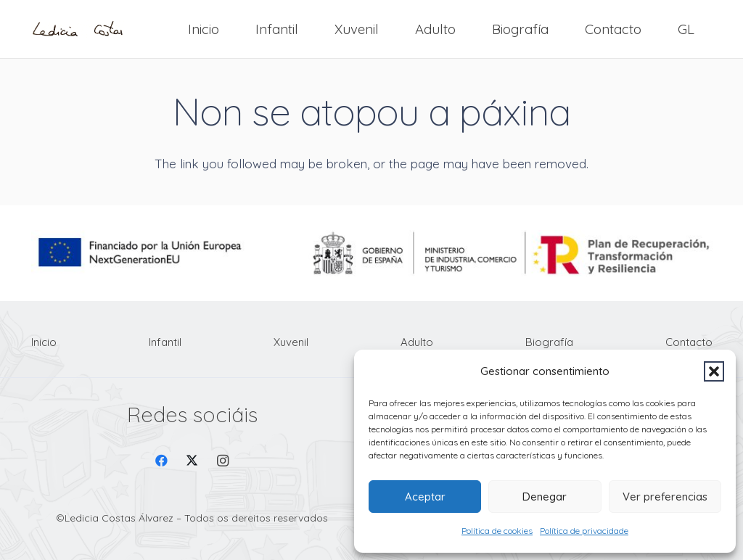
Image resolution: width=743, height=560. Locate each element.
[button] (714, 371)
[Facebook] (161, 461)
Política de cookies (497, 531)
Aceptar (425, 497)
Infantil (165, 342)
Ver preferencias (665, 497)
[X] (192, 461)
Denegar (545, 497)
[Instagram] (223, 461)
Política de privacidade (584, 531)
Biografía (549, 342)
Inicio (44, 342)
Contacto (689, 342)
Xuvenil (291, 342)
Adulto (417, 342)
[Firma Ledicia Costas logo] (78, 29)
